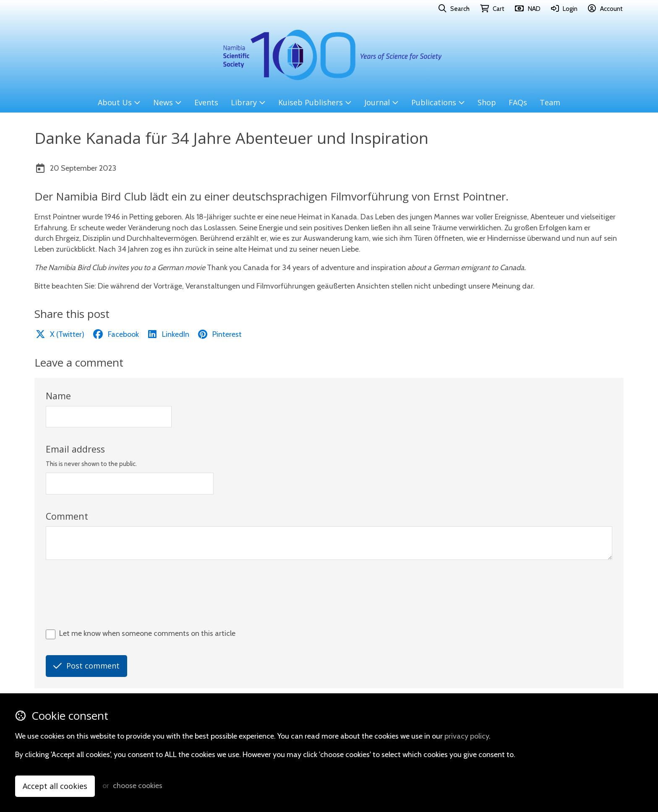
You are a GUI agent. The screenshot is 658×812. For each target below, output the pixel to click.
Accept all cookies (55, 786)
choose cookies (138, 786)
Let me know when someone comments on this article (147, 633)
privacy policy (467, 736)
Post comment (86, 666)
